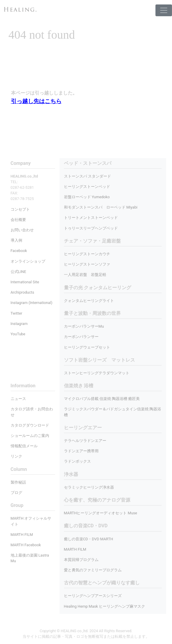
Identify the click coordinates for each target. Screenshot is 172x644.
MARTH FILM (75, 549)
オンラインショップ (28, 261)
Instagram (19, 324)
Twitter (17, 313)
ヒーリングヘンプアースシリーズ (93, 596)
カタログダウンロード (30, 425)
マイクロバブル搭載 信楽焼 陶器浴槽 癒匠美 (102, 399)
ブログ (16, 493)
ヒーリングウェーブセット (87, 347)
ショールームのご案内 (30, 436)
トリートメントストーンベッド (91, 218)
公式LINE (19, 272)
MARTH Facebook (26, 545)
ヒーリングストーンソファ (87, 264)
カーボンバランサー (81, 337)
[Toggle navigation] (164, 10)
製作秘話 (18, 482)
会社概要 (18, 220)
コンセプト (20, 209)
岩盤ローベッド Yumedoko (87, 197)
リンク (16, 456)
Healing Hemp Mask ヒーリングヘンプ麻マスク (105, 606)
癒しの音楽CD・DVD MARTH (89, 539)
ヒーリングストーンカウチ (87, 254)
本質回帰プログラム (81, 560)
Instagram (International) (32, 303)
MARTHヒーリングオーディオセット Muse (101, 513)
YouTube (18, 334)
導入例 (16, 240)
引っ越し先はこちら (36, 101)
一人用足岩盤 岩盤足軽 (85, 275)
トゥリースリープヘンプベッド (91, 228)
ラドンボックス (77, 461)
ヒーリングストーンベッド (87, 187)
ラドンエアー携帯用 (81, 451)
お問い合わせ (22, 230)
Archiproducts (22, 292)
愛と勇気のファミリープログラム (93, 570)
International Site (25, 282)
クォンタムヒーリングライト (89, 301)
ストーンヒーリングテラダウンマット (97, 373)
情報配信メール (24, 446)
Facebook (19, 251)
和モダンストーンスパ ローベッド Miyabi (101, 207)
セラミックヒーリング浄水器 (89, 487)
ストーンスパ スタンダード (87, 176)
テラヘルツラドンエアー (85, 441)
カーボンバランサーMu (84, 326)
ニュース (18, 399)
